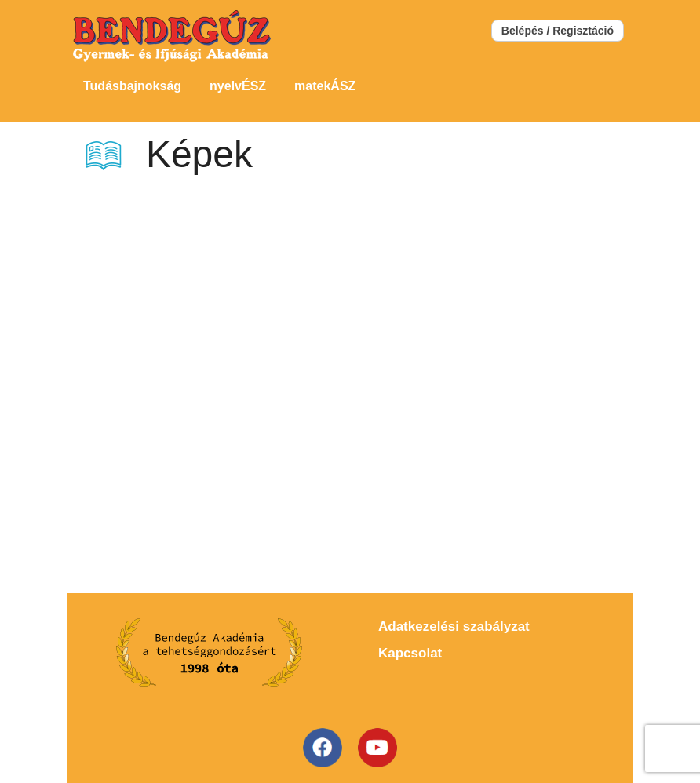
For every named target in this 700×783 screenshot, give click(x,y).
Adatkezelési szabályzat (454, 626)
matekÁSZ (325, 86)
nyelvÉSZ (238, 86)
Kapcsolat (410, 653)
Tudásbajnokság (132, 86)
